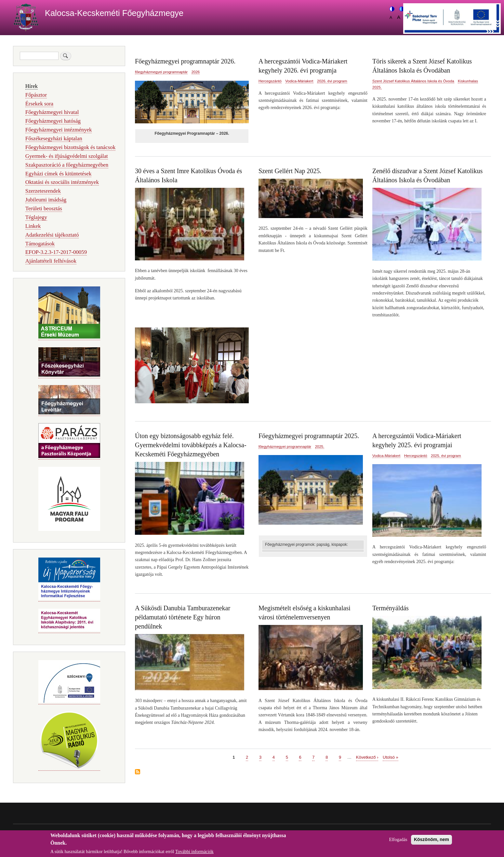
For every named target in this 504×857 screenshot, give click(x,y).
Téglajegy (36, 217)
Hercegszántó (270, 81)
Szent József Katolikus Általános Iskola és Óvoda (413, 81)
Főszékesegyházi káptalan (54, 138)
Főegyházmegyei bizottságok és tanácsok (70, 147)
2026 (196, 72)
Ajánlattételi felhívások (51, 261)
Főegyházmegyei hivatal (52, 112)
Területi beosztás (44, 208)
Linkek (33, 226)
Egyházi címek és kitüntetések (59, 174)
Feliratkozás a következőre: (138, 772)
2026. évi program (332, 81)
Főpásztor (36, 95)
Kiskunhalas (468, 81)
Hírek (32, 86)
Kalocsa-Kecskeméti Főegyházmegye (114, 13)
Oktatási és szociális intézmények (62, 182)
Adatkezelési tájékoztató (52, 235)
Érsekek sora (39, 104)
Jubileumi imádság (46, 200)
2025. (377, 87)
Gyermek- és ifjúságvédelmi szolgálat (67, 156)
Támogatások (40, 244)
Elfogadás (398, 842)
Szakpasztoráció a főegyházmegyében (67, 165)
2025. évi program (446, 456)
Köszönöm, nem (431, 842)
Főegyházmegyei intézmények (59, 130)
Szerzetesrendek (43, 191)
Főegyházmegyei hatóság (53, 121)
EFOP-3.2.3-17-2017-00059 (56, 252)
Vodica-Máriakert (299, 81)
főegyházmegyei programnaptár (161, 72)
